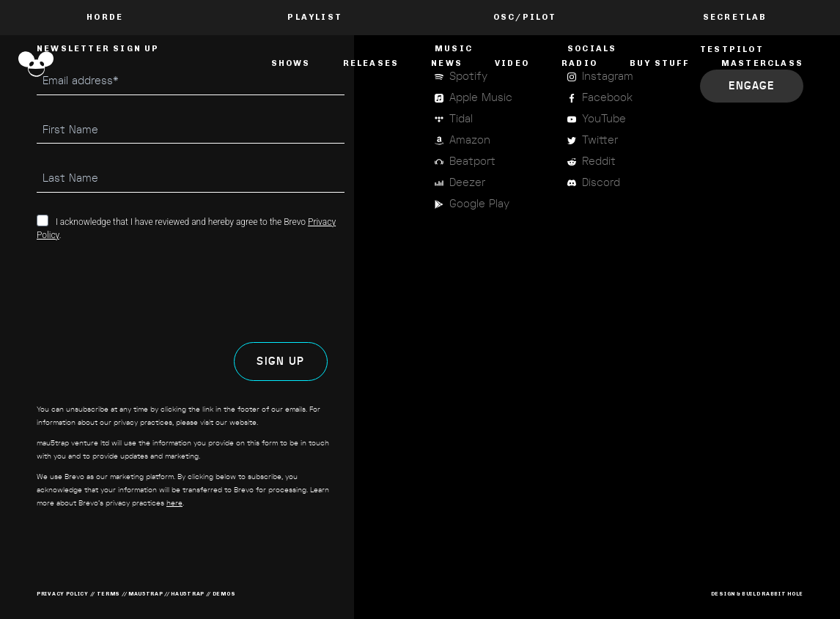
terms (109, 594)
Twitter (600, 140)
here (174, 503)
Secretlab (735, 17)
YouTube (604, 119)
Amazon (470, 140)
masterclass (762, 63)
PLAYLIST (315, 17)
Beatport (472, 162)
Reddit (599, 162)
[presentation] (148, 292)
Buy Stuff (659, 63)
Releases (371, 63)
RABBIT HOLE (782, 594)
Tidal (461, 119)
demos (224, 594)
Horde (105, 17)
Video (512, 63)
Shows (291, 63)
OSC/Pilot (525, 17)
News (447, 63)
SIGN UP (281, 362)
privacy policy (63, 594)
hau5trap (188, 594)
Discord (601, 183)
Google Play (479, 204)
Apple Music (481, 98)
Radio (579, 63)
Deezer (467, 183)
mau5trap (146, 594)
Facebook (607, 98)
